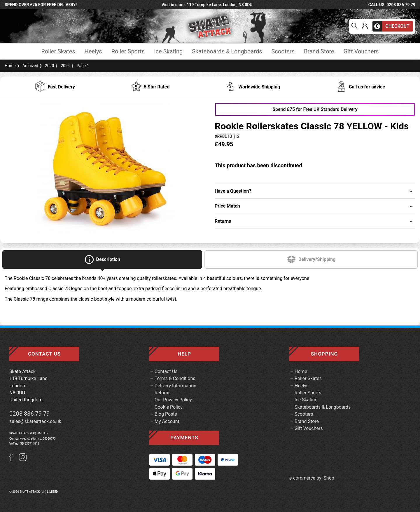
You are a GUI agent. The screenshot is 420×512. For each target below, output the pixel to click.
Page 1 (80, 66)
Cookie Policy (169, 407)
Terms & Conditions (175, 378)
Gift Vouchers (361, 52)
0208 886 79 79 (30, 414)
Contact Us (166, 371)
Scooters (283, 52)
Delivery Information (175, 386)
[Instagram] (23, 460)
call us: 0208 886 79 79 (392, 5)
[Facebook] (14, 460)
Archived (27, 66)
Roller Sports (128, 52)
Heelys (93, 52)
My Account (167, 421)
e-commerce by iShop (312, 478)
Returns (163, 393)
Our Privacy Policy (173, 400)
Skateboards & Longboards (227, 52)
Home (10, 66)
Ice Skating (168, 52)
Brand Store (319, 52)
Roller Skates (58, 52)
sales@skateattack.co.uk (35, 421)
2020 (46, 66)
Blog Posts (166, 414)
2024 (62, 66)
